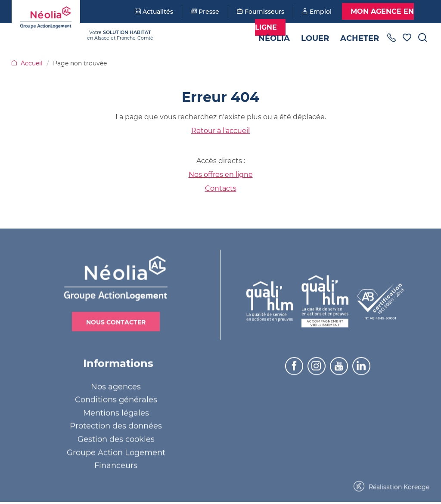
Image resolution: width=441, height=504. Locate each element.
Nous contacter (116, 320)
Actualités (154, 12)
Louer (315, 38)
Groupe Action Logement (116, 451)
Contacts (221, 188)
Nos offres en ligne (221, 175)
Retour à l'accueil (220, 131)
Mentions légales (116, 411)
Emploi (317, 12)
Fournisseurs (261, 12)
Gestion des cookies (116, 438)
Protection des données (116, 424)
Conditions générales (116, 398)
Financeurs (116, 464)
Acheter (360, 38)
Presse (205, 12)
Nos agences (116, 385)
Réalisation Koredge (391, 485)
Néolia (274, 38)
